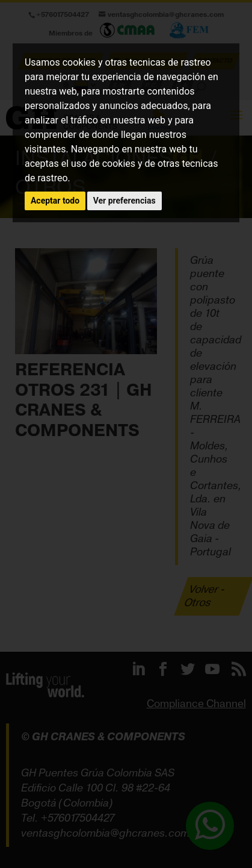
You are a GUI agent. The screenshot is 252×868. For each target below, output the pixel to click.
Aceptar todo (55, 201)
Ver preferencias (124, 201)
